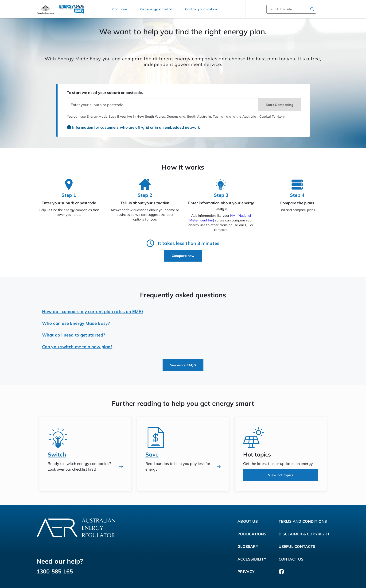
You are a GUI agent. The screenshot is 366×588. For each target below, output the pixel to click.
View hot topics (281, 475)
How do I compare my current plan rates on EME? (93, 311)
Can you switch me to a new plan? (77, 347)
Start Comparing (280, 105)
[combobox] (163, 105)
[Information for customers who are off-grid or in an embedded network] (134, 125)
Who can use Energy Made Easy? (76, 323)
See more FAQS (183, 365)
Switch (57, 454)
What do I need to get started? (74, 335)
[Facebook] (281, 572)
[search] (312, 9)
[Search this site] (284, 9)
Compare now (183, 256)
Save (152, 454)
